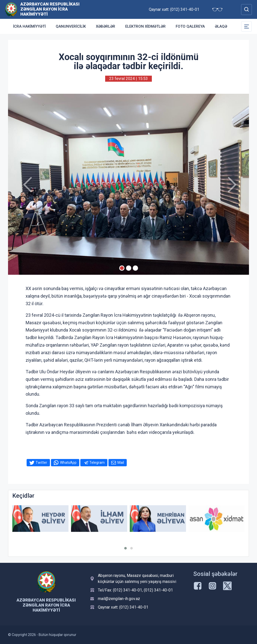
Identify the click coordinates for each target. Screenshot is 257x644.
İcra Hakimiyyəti (29, 26)
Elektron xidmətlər (145, 26)
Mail (121, 463)
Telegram (97, 463)
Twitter (41, 463)
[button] (125, 548)
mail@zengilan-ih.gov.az (119, 599)
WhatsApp (68, 463)
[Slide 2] (129, 268)
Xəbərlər (106, 26)
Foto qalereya (190, 26)
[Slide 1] (122, 268)
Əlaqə (221, 26)
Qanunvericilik (71, 26)
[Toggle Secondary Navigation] (246, 26)
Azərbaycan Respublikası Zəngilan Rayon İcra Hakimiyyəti (50, 9)
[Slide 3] (135, 268)
